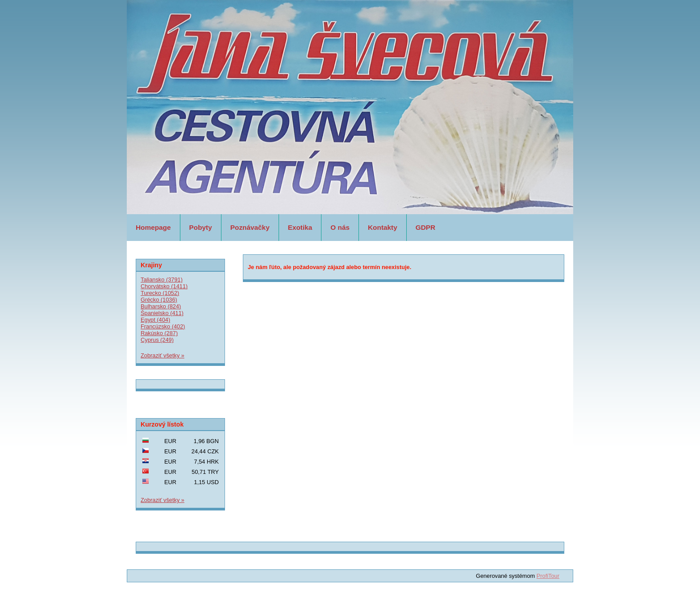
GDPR (425, 227)
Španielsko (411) (162, 313)
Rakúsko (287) (159, 333)
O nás (340, 227)
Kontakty (383, 227)
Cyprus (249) (157, 340)
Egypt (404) (155, 320)
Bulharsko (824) (161, 306)
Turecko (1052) (160, 293)
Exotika (300, 227)
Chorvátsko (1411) (164, 286)
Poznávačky (250, 227)
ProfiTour (548, 576)
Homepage (153, 227)
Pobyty (201, 227)
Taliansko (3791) (162, 280)
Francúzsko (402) (163, 326)
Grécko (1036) (159, 300)
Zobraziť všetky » (162, 355)
